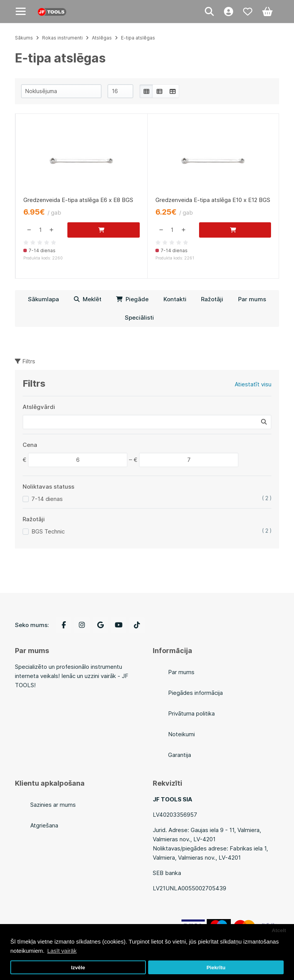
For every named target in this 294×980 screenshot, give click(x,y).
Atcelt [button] (279, 930)
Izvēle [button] (78, 968)
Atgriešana (44, 825)
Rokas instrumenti (62, 38)
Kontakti (175, 299)
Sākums (24, 38)
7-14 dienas (47, 499)
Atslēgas (102, 38)
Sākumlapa (43, 299)
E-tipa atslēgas (138, 38)
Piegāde (132, 299)
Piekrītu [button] (216, 968)
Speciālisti (139, 318)
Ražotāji (212, 299)
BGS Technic (48, 531)
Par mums (252, 299)
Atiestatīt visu (253, 384)
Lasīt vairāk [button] (62, 951)
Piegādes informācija (195, 693)
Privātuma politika (191, 713)
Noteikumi (181, 734)
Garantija (180, 755)
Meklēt (88, 299)
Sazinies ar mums (53, 805)
